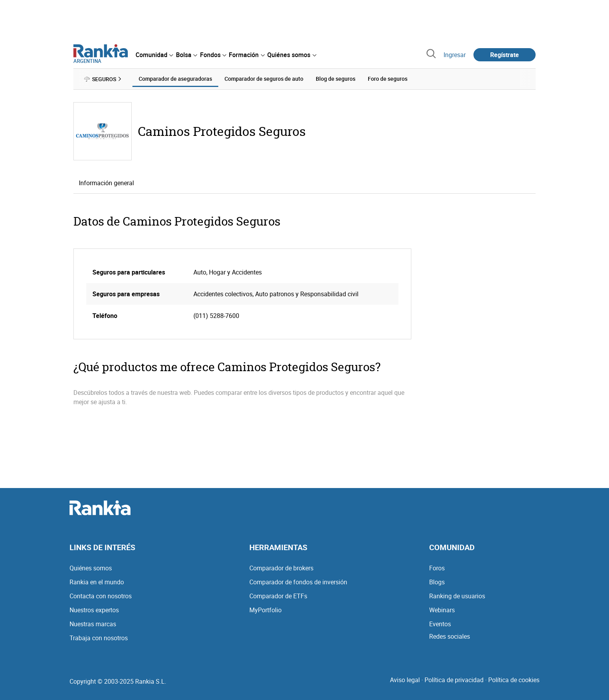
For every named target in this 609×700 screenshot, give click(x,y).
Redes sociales (450, 636)
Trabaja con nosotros (99, 638)
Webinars (442, 610)
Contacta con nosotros (101, 596)
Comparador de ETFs (278, 596)
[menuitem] (154, 55)
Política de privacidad (454, 680)
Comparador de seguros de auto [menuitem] (264, 79)
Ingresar (455, 55)
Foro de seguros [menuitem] (388, 79)
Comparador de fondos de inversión (298, 582)
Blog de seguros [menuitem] (336, 79)
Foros (437, 568)
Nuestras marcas (93, 624)
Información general (106, 183)
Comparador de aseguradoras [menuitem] (175, 79)
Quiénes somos (91, 568)
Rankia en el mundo (97, 582)
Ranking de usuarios (457, 596)
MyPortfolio (265, 610)
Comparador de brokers (281, 568)
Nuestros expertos (94, 610)
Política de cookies (514, 680)
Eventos (440, 624)
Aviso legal (405, 680)
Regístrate (505, 55)
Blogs (437, 582)
